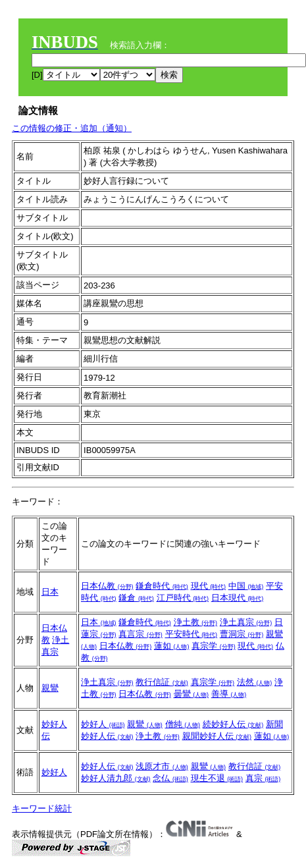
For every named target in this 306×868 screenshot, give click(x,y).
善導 (229, 694)
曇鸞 (191, 694)
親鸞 (50, 688)
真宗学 (214, 646)
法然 (255, 682)
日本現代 (238, 598)
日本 (50, 592)
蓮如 (172, 646)
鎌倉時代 (162, 586)
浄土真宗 (246, 622)
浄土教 (196, 622)
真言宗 (140, 634)
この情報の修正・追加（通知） (72, 128)
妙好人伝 (107, 766)
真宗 (263, 778)
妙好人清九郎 (116, 778)
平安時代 (191, 634)
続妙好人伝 (233, 724)
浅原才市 (162, 766)
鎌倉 (136, 598)
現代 (209, 586)
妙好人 (103, 724)
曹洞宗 (242, 634)
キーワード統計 (42, 808)
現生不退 (217, 778)
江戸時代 (183, 598)
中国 (246, 586)
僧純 (183, 724)
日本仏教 (107, 586)
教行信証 (162, 682)
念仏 (170, 778)
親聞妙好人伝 (217, 736)
